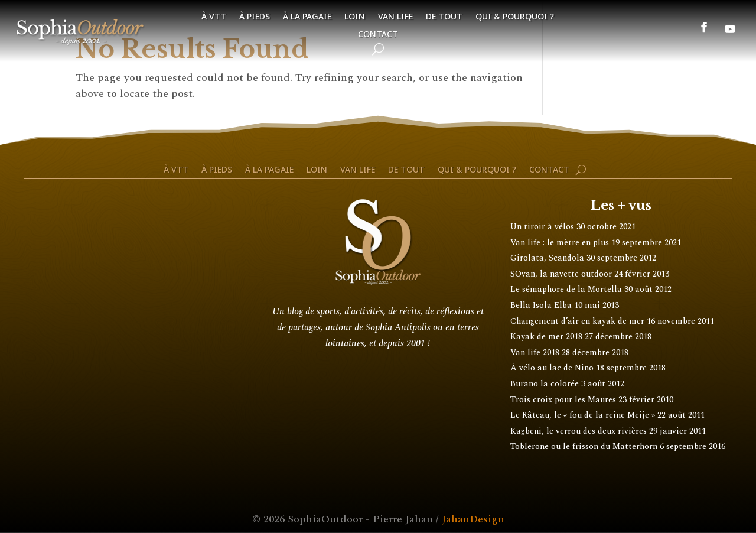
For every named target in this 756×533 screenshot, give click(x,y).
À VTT (214, 17)
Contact (378, 35)
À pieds (255, 17)
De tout (444, 17)
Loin (355, 17)
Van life (395, 17)
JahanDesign (473, 519)
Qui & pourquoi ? (515, 17)
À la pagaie (307, 17)
